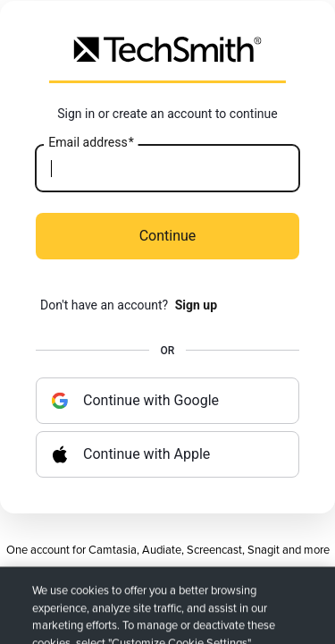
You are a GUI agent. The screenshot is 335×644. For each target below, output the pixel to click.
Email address (91, 143)
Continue (168, 236)
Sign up (196, 305)
